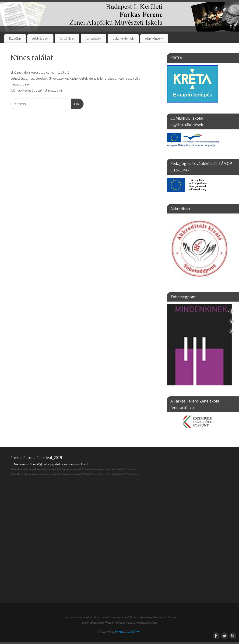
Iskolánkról (67, 38)
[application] (119, 523)
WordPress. (134, 632)
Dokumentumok (123, 38)
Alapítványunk (154, 38)
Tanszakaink (94, 38)
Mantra (119, 632)
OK (75, 103)
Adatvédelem (40, 38)
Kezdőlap (15, 38)
